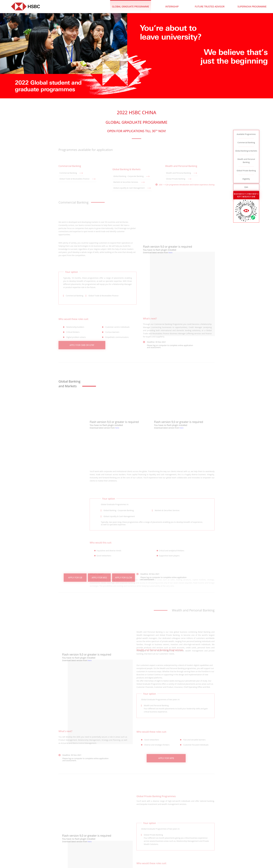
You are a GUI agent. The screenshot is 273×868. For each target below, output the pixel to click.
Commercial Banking (246, 142)
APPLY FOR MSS (99, 581)
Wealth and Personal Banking (246, 161)
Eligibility (246, 179)
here (170, 287)
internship (173, 6)
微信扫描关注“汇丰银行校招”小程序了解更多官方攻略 (246, 195)
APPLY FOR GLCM (123, 581)
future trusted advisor (210, 6)
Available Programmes (246, 134)
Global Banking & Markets (246, 151)
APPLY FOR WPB (166, 762)
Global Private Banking (246, 171)
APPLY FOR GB (75, 581)
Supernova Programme (252, 6)
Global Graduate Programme (131, 6)
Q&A (246, 187)
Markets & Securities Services (129, 192)
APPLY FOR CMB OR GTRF (82, 349)
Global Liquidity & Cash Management (132, 198)
